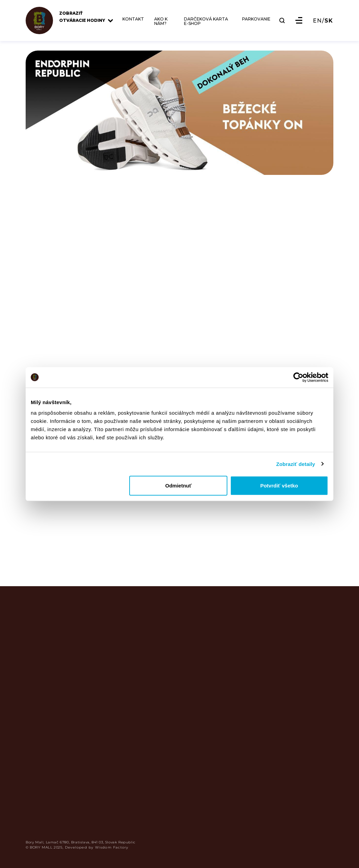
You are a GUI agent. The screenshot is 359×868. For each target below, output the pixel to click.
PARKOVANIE (256, 19)
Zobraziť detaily (296, 464)
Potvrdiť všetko (279, 486)
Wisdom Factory (112, 847)
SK (329, 21)
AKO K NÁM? (161, 21)
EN (317, 21)
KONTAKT (133, 19)
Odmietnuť (178, 486)
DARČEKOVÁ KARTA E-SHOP (206, 21)
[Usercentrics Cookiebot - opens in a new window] (298, 377)
